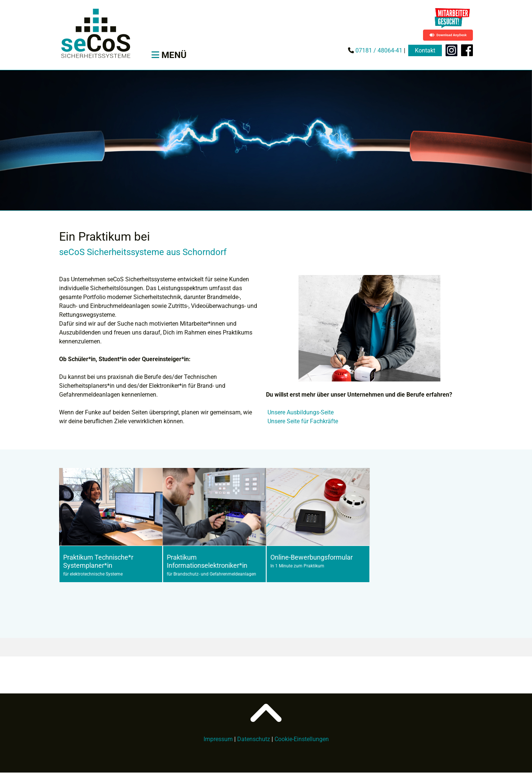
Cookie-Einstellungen (302, 739)
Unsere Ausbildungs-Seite (301, 412)
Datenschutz (254, 739)
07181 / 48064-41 (378, 50)
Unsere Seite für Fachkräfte (303, 421)
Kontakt (425, 50)
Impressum (218, 739)
